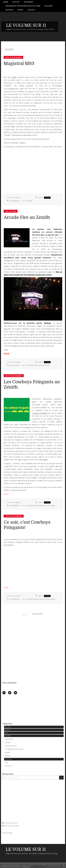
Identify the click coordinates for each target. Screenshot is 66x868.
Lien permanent (13, 201)
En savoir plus (26, 866)
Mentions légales (8, 833)
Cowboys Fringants (40, 413)
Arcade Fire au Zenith (27, 217)
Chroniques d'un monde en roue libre (23, 6)
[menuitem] (7, 2)
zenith (30, 201)
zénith (42, 506)
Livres (20, 10)
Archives (9, 10)
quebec (53, 506)
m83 (27, 201)
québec (53, 599)
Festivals (8, 742)
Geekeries (9, 766)
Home (6, 2)
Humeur (7, 730)
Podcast (16, 2)
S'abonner (28, 2)
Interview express (11, 746)
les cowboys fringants (33, 506)
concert (47, 506)
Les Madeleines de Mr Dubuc (14, 749)
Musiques (8, 736)
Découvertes (9, 739)
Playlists (48, 6)
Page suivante (37, 614)
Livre (6, 733)
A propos (31, 10)
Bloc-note (8, 727)
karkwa (36, 365)
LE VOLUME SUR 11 (26, 25)
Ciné (7, 762)
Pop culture (9, 759)
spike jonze (46, 365)
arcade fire (29, 365)
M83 (14, 77)
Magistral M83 (19, 64)
